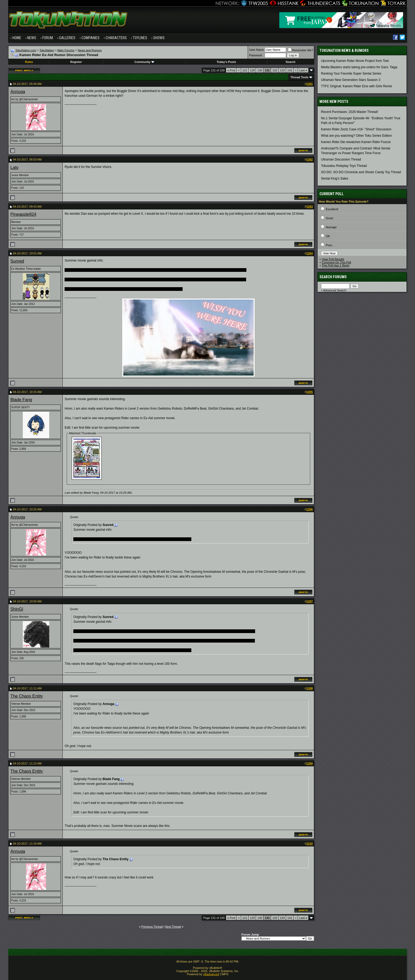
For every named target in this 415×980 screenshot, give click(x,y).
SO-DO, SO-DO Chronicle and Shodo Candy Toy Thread (361, 172)
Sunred (17, 261)
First (231, 70)
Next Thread (173, 927)
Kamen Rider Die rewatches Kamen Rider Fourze (356, 142)
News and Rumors (90, 50)
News (32, 38)
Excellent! (332, 209)
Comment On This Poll (336, 262)
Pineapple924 (23, 214)
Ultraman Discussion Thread (341, 159)
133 (282, 70)
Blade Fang (21, 400)
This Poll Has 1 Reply (336, 265)
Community (144, 62)
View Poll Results (333, 259)
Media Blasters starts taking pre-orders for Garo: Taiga (359, 67)
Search (290, 62)
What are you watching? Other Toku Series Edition (357, 136)
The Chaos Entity (27, 696)
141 (290, 70)
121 (245, 70)
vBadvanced (211, 974)
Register (76, 62)
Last (303, 70)
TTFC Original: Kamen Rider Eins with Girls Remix (357, 86)
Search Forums (333, 277)
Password (255, 55)
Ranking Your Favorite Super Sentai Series (351, 74)
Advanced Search (335, 290)
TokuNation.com (26, 50)
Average (331, 227)
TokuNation (47, 50)
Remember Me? (301, 50)
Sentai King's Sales (335, 178)
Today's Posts (226, 62)
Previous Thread (152, 927)
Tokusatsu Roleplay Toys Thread (344, 166)
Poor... (330, 245)
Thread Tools (299, 77)
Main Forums (66, 50)
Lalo (14, 168)
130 (260, 70)
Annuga (18, 92)
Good (329, 218)
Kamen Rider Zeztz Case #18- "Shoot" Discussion (356, 129)
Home (17, 38)
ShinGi (17, 609)
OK (328, 236)
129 (252, 70)
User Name (256, 50)
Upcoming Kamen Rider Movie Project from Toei (355, 61)
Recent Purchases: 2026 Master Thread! (350, 112)
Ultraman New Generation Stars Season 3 (351, 80)
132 (275, 70)
